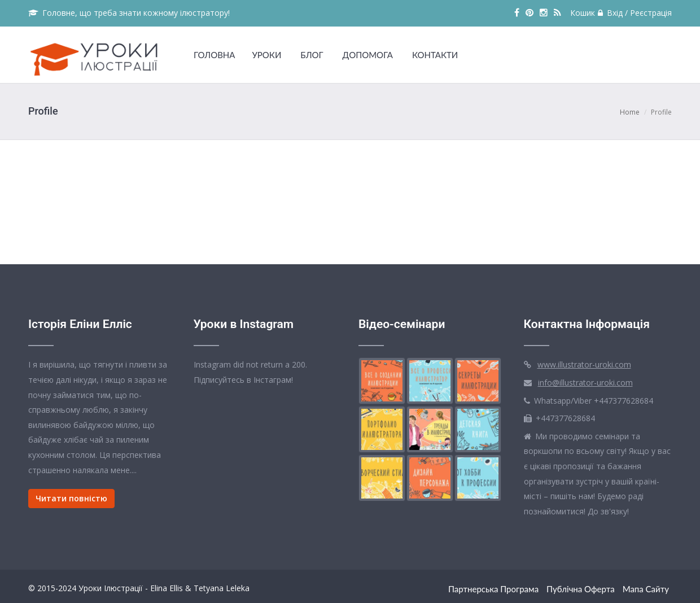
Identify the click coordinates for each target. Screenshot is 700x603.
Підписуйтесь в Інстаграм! (243, 380)
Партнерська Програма (493, 589)
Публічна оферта (581, 589)
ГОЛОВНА (214, 55)
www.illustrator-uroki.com (584, 364)
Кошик (583, 13)
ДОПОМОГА (368, 55)
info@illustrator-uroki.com (585, 383)
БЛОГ (312, 55)
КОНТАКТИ (435, 55)
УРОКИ (266, 55)
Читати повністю (71, 498)
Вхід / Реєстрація (635, 13)
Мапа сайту (646, 589)
